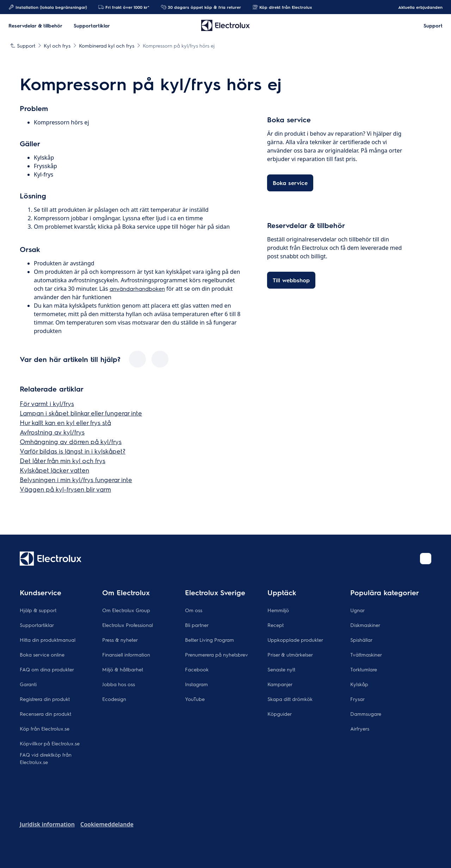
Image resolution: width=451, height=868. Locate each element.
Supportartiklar (37, 625)
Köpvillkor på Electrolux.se (50, 743)
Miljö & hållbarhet (123, 669)
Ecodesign (114, 699)
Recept (276, 625)
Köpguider (280, 714)
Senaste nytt (281, 669)
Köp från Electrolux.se (45, 728)
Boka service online (42, 654)
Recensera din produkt (45, 714)
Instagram (196, 684)
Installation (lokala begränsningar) (48, 7)
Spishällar (361, 640)
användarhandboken (137, 288)
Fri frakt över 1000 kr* (124, 7)
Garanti (28, 684)
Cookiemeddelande (107, 824)
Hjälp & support (38, 610)
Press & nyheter (120, 640)
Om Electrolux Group (126, 610)
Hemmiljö (278, 610)
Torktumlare (364, 669)
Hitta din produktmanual (48, 640)
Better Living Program (209, 640)
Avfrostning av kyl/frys (52, 432)
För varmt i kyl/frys (47, 403)
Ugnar (357, 610)
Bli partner (197, 625)
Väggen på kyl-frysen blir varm (65, 489)
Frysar (357, 699)
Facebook (197, 669)
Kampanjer (280, 684)
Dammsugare (366, 714)
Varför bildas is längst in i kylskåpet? (73, 451)
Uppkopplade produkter (295, 640)
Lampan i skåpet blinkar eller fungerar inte (81, 413)
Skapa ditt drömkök (290, 699)
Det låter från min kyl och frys (63, 460)
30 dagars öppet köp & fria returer (201, 7)
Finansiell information (126, 654)
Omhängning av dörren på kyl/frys (71, 441)
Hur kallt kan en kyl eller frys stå (65, 422)
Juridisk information (47, 824)
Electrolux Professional (128, 625)
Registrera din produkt (45, 699)
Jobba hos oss (119, 684)
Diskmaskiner (365, 625)
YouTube (195, 699)
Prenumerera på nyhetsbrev (217, 654)
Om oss (194, 610)
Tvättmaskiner (366, 654)
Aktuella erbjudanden (417, 7)
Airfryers (360, 728)
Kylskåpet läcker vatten (54, 470)
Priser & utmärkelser (290, 654)
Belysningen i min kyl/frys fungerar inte (76, 479)
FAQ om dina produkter (47, 669)
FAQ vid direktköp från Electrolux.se (46, 758)
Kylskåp (359, 684)
